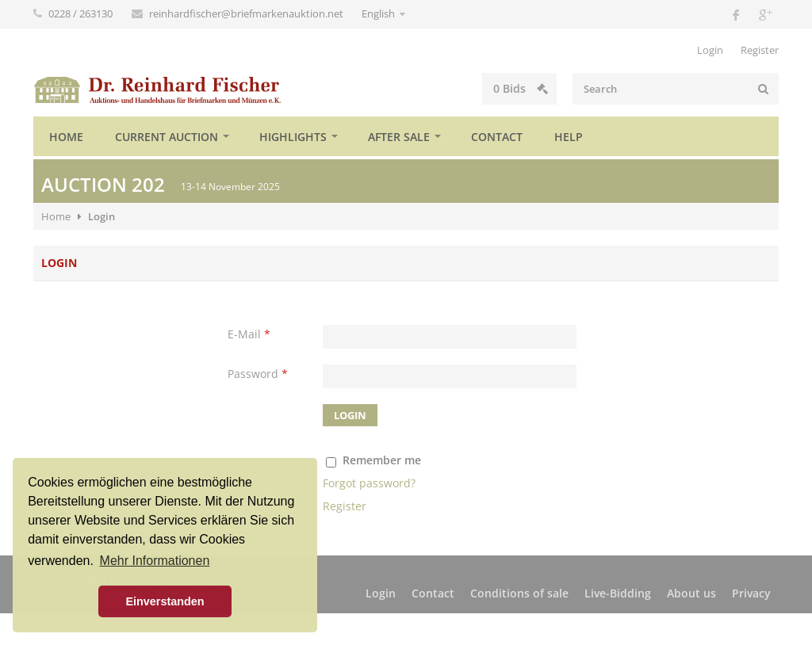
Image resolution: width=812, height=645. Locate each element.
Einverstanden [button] (165, 601)
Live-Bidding (618, 593)
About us (691, 593)
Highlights (293, 137)
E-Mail (249, 334)
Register (760, 50)
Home (66, 137)
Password (258, 374)
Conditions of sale (519, 593)
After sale (399, 137)
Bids (521, 88)
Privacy (751, 593)
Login (710, 50)
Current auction (167, 137)
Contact (497, 137)
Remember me (382, 460)
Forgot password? (369, 483)
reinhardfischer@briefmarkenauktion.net (247, 13)
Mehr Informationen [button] (155, 561)
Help (569, 137)
